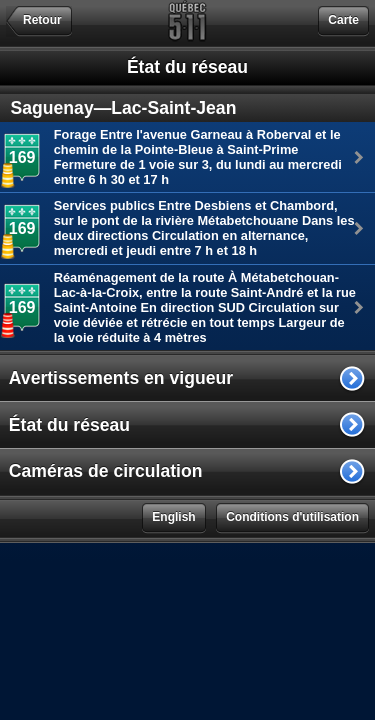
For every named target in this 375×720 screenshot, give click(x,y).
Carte (343, 20)
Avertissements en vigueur (121, 378)
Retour (42, 20)
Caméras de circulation (106, 471)
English (173, 517)
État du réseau (69, 425)
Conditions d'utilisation (292, 517)
